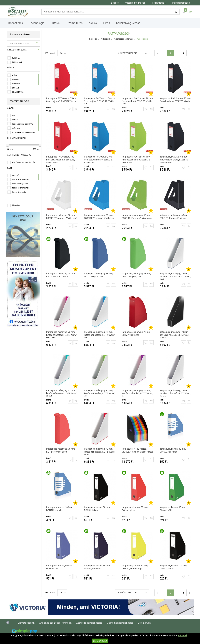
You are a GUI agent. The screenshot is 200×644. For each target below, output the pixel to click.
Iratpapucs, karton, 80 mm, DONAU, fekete (97, 509)
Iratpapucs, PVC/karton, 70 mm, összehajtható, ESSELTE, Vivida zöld (138, 101)
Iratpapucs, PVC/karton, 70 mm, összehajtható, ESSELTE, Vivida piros (62, 101)
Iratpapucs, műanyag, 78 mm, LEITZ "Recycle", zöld (136, 275)
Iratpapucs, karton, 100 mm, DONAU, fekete (174, 567)
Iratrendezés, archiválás (124, 39)
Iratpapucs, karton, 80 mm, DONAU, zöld (173, 509)
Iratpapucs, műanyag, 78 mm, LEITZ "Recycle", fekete (61, 275)
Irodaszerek (16, 23)
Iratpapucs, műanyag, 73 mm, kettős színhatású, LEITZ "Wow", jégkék (62, 393)
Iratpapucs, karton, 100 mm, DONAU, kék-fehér (60, 509)
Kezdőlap (93, 39)
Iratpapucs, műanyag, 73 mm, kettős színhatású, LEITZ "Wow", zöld (100, 393)
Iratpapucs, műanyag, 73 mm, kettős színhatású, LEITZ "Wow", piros (100, 451)
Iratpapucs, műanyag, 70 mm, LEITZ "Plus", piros (136, 333)
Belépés (115, 3)
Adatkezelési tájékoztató (89, 623)
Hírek (107, 23)
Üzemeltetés (75, 23)
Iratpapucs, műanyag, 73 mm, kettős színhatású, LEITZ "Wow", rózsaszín (62, 334)
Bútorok (55, 23)
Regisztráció (158, 3)
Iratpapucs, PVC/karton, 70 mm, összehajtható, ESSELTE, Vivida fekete (175, 101)
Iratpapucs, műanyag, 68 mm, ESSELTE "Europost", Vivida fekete (174, 217)
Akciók (93, 23)
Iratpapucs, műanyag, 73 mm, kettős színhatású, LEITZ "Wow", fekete (175, 393)
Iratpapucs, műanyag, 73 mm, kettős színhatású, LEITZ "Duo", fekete (175, 334)
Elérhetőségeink (26, 623)
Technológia (37, 23)
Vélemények (144, 623)
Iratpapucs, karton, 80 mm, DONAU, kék (59, 567)
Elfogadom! (100, 641)
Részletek (183, 635)
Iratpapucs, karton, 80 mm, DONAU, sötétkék (97, 567)
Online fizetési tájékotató (120, 623)
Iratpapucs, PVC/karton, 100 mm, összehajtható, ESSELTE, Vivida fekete (174, 159)
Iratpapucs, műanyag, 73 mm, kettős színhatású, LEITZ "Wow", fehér (175, 276)
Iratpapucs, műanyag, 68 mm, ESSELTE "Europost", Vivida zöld (137, 217)
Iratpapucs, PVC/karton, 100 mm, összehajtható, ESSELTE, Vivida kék (98, 159)
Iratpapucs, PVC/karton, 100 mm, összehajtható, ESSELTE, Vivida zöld (136, 159)
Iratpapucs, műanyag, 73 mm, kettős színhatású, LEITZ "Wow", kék (100, 334)
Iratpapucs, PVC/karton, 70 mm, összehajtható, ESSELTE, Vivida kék (100, 101)
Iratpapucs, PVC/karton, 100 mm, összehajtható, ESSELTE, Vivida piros (61, 159)
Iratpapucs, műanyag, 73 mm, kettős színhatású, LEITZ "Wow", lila (137, 393)
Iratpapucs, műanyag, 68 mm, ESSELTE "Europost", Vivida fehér (62, 217)
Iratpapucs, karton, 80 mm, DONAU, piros (135, 509)
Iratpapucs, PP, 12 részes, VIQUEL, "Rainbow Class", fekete (137, 450)
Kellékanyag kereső (128, 23)
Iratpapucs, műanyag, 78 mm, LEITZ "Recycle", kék (99, 275)
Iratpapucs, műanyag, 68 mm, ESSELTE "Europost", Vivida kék (99, 217)
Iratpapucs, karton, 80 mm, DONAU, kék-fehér (173, 450)
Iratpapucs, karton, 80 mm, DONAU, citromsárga (135, 567)
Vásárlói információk (135, 3)
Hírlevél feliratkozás (180, 3)
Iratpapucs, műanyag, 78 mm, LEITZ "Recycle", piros (61, 450)
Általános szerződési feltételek (55, 623)
